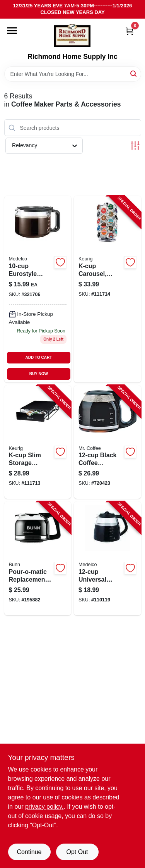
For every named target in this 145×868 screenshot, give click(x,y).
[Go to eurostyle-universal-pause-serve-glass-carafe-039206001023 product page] (38, 289)
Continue (29, 852)
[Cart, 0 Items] (130, 31)
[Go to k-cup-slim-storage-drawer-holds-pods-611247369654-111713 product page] (38, 442)
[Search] (134, 73)
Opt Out (77, 852)
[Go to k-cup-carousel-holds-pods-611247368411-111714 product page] (107, 289)
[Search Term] (73, 74)
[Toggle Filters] (135, 146)
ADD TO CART (39, 357)
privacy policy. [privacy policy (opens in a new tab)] (44, 807)
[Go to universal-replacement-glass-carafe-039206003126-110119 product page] (107, 558)
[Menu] (12, 31)
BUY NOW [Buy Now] (39, 374)
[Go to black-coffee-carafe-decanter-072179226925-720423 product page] (107, 442)
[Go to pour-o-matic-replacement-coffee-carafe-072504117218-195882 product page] (38, 558)
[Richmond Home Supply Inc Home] (72, 36)
